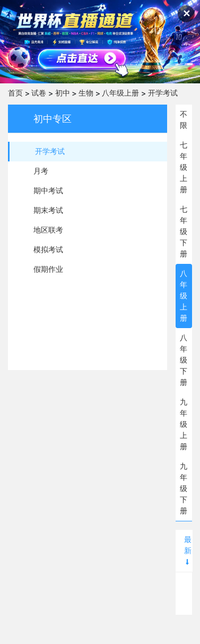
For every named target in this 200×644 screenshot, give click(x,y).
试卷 (39, 93)
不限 (184, 120)
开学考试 (163, 93)
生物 (86, 93)
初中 (63, 93)
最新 (188, 550)
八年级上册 (120, 93)
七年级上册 (184, 167)
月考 (41, 171)
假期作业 (48, 269)
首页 (15, 93)
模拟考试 (48, 250)
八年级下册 (184, 360)
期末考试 (48, 210)
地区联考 (48, 230)
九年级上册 (184, 424)
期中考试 (48, 191)
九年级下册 (184, 488)
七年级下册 (184, 231)
